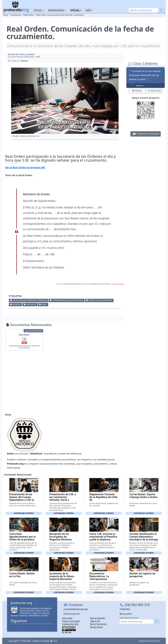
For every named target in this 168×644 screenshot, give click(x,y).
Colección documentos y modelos (30, 300)
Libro (44, 304)
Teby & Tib (95, 621)
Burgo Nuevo (97, 627)
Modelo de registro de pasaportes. (142, 575)
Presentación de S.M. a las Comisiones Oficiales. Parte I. (63, 497)
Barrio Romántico (99, 624)
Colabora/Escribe (70, 624)
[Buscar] (144, 10)
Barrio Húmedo (98, 618)
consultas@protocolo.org (76, 609)
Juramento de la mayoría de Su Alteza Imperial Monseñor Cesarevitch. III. (62, 578)
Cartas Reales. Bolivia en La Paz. (22, 575)
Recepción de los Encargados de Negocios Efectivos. (61, 537)
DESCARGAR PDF (33, 331)
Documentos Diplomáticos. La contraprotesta (99, 576)
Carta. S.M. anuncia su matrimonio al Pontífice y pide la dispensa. (103, 537)
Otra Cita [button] (137, 91)
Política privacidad (71, 621)
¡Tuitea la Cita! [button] (154, 91)
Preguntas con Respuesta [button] (146, 134)
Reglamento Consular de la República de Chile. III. (104, 497)
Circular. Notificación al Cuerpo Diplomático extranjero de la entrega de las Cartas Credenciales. (144, 539)
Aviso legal (67, 618)
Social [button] (38, 10)
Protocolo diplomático (100, 300)
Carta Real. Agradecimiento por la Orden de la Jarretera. (23, 537)
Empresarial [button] (56, 10)
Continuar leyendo (24, 513)
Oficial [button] (75, 10)
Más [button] (88, 10)
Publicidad (125, 609)
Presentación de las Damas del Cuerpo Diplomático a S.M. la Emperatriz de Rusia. (22, 498)
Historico (31, 304)
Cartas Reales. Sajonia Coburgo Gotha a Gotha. (144, 496)
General (17, 304)
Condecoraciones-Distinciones (68, 300)
